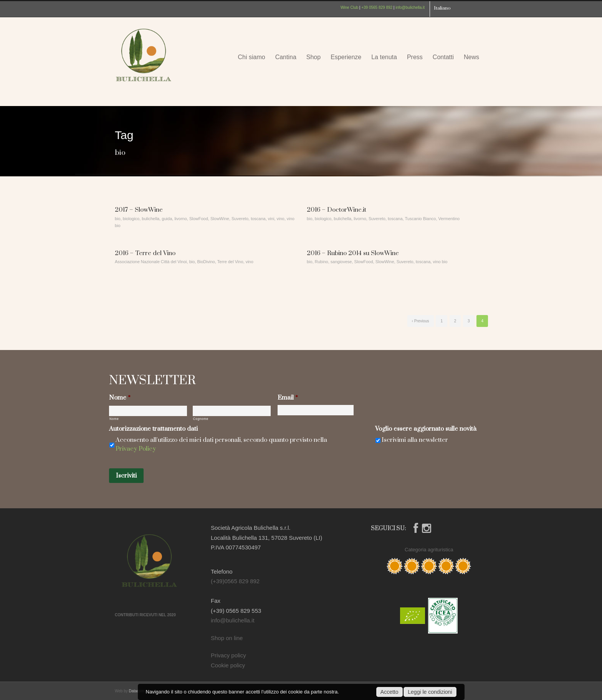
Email (288, 398)
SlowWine (220, 219)
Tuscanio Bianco (421, 219)
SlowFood (199, 219)
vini (271, 219)
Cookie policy (228, 665)
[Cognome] (232, 411)
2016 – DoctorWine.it (337, 210)
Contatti (443, 57)
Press (415, 57)
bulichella (150, 219)
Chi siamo (251, 57)
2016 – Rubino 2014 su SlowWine (353, 253)
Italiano (442, 8)
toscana (258, 219)
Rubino (322, 262)
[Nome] (148, 411)
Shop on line (227, 638)
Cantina (286, 57)
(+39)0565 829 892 (235, 581)
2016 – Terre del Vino (145, 253)
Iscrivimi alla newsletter (415, 440)
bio (118, 219)
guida (167, 219)
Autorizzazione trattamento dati (153, 429)
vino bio (440, 262)
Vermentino (449, 219)
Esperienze (346, 57)
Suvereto (240, 219)
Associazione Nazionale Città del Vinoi (151, 262)
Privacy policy (228, 655)
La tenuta (384, 57)
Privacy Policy (136, 449)
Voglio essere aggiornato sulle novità (426, 429)
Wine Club (349, 7)
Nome (120, 398)
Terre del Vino (230, 262)
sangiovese (341, 262)
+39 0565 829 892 (377, 7)
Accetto (389, 692)
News (471, 57)
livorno (180, 219)
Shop (313, 57)
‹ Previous (421, 321)
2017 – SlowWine (139, 210)
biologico (131, 219)
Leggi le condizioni (430, 692)
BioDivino (206, 262)
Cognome (201, 419)
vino (280, 219)
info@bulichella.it (410, 7)
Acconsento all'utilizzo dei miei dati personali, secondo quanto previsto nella (221, 444)
